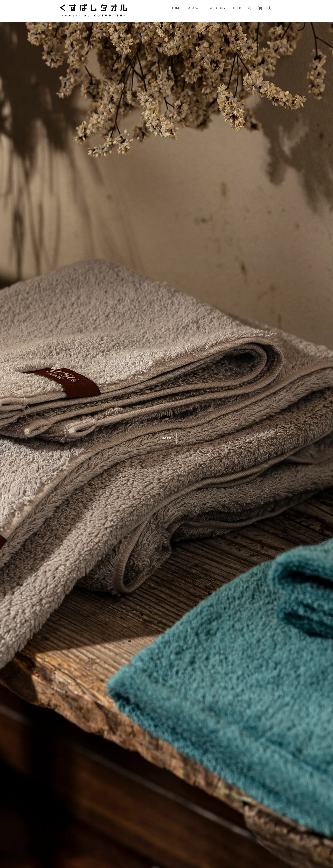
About (194, 8)
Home (176, 8)
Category (217, 8)
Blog (238, 8)
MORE (166, 438)
